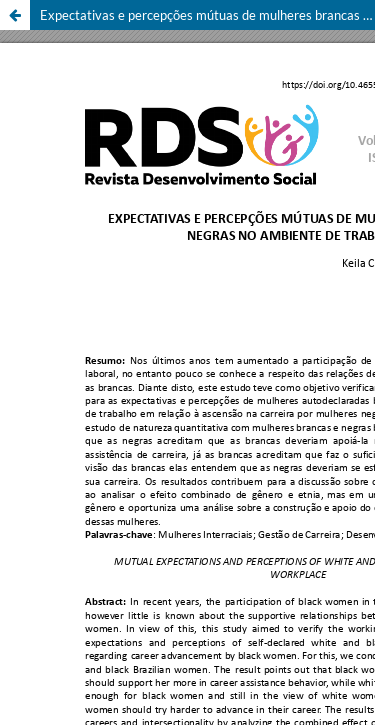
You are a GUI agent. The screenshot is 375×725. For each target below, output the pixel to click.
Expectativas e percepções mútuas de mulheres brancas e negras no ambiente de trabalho (207, 15)
